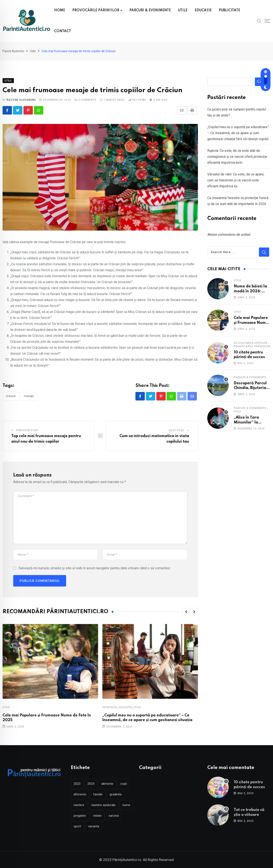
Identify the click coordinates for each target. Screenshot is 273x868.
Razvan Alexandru (21, 100)
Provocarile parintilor (252, 346)
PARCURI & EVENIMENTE (150, 10)
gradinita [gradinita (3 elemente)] (116, 794)
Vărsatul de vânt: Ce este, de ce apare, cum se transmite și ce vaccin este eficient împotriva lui (236, 180)
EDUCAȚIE (203, 10)
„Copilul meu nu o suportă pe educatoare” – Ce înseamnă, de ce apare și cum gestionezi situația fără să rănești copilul (238, 133)
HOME (60, 10)
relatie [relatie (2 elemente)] (113, 816)
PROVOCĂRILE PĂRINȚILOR (96, 10)
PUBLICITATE (229, 10)
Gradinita (110, 707)
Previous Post (27, 430)
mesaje (29, 396)
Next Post (177, 431)
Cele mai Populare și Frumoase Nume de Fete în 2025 (251, 323)
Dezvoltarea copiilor (250, 343)
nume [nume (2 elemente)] (78, 816)
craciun (11, 396)
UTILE (183, 10)
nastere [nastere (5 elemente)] (79, 805)
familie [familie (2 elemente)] (98, 794)
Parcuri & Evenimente (250, 377)
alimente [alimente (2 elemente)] (108, 784)
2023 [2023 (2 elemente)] (77, 784)
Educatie (125, 707)
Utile (6, 707)
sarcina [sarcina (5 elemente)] (79, 826)
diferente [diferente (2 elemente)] (80, 794)
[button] (186, 612)
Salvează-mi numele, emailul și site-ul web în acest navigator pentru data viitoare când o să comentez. (95, 568)
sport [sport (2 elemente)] (95, 826)
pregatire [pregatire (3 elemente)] (95, 816)
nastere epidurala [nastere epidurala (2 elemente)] (104, 805)
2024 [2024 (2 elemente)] (91, 784)
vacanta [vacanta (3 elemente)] (112, 826)
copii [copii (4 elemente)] (124, 784)
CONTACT (63, 31)
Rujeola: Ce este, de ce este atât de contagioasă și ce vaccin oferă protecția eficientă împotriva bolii (237, 157)
